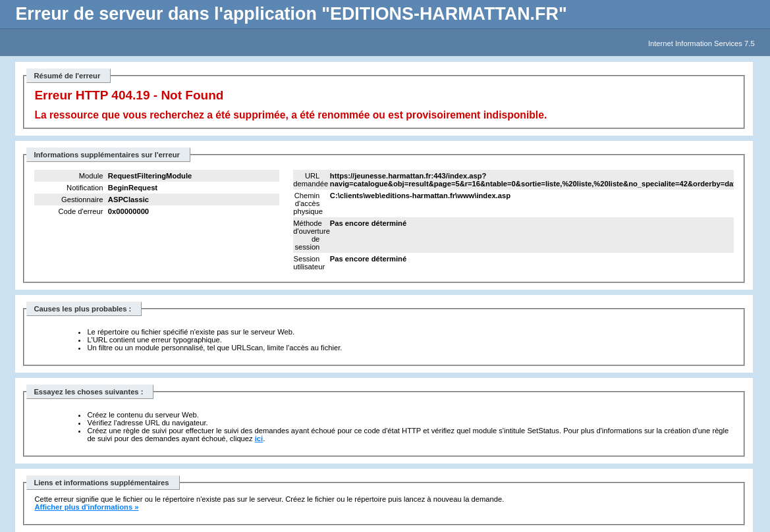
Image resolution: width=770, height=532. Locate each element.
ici (259, 439)
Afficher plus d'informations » (86, 507)
